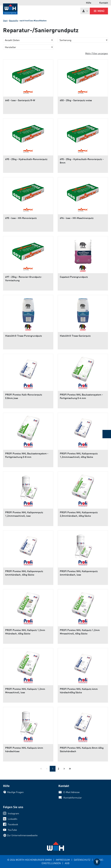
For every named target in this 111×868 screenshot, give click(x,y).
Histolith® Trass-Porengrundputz (24, 336)
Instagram (13, 813)
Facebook (13, 824)
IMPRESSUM (63, 860)
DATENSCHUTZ (82, 860)
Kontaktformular (73, 798)
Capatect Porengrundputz (74, 277)
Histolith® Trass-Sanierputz (75, 336)
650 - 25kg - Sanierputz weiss (76, 100)
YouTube (12, 830)
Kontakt (104, 3)
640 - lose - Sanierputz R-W (20, 100)
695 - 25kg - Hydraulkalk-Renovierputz (26, 159)
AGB (67, 863)
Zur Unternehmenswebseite (22, 835)
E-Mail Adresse (72, 792)
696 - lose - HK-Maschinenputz (77, 218)
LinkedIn (13, 819)
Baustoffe (14, 21)
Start (5, 21)
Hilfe (89, 3)
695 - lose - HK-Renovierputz (21, 218)
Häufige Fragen (15, 792)
